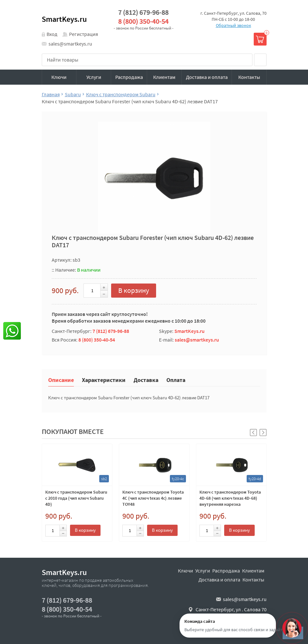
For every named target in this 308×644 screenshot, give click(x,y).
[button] (263, 432)
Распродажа (129, 77)
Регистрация (84, 34)
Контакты (249, 77)
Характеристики (104, 380)
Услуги (94, 77)
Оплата (176, 380)
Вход (52, 34)
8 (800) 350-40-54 (143, 21)
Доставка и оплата (207, 77)
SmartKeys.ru (64, 19)
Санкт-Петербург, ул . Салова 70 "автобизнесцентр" (231, 613)
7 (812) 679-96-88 (143, 12)
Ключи (59, 77)
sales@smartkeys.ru (70, 44)
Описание (61, 380)
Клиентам (164, 77)
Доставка (146, 380)
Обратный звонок (233, 25)
